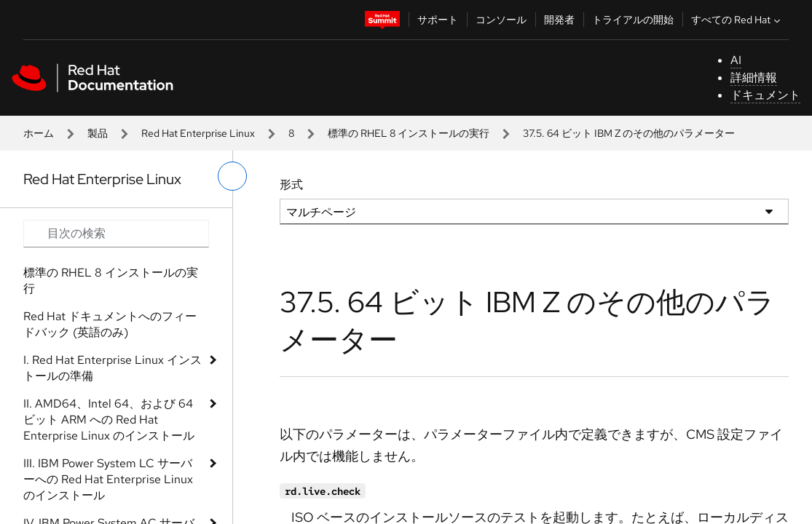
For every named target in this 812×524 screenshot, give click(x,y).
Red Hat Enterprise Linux (198, 133)
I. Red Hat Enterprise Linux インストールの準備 (113, 368)
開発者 (559, 20)
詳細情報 (754, 78)
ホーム (39, 133)
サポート (438, 20)
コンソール (501, 20)
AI (736, 60)
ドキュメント (765, 95)
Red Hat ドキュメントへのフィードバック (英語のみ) (110, 324)
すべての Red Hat (737, 20)
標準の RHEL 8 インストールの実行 (409, 133)
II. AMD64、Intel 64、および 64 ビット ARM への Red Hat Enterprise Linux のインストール (109, 420)
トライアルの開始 (633, 20)
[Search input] (116, 234)
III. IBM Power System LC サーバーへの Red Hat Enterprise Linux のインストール (108, 479)
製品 (98, 133)
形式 (291, 184)
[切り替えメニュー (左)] (232, 176)
